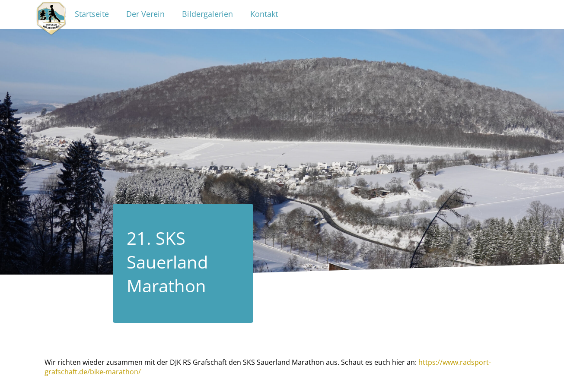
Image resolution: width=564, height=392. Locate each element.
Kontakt (264, 14)
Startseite (92, 14)
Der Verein (145, 14)
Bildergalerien (207, 14)
